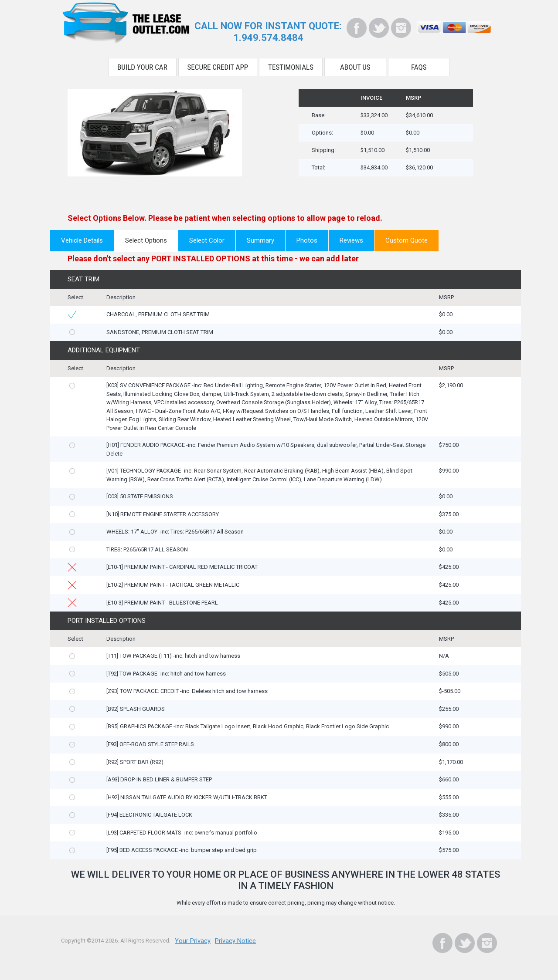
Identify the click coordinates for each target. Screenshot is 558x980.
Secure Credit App (218, 64)
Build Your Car (142, 64)
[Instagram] (401, 28)
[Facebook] (357, 28)
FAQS (419, 64)
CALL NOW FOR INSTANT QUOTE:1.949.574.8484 (268, 30)
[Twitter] (379, 28)
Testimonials (291, 64)
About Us (355, 64)
